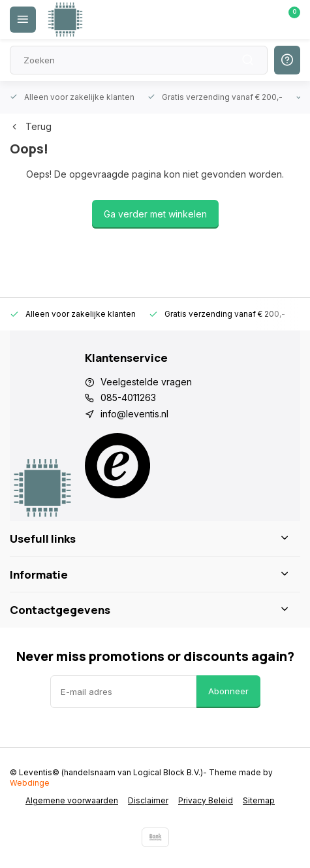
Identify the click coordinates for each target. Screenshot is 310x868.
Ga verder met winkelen (155, 214)
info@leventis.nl (134, 414)
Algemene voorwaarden (72, 800)
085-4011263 (128, 397)
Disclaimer (148, 800)
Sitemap (259, 800)
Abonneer (228, 691)
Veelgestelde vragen (146, 382)
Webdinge (30, 783)
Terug (31, 126)
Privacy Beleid (206, 800)
